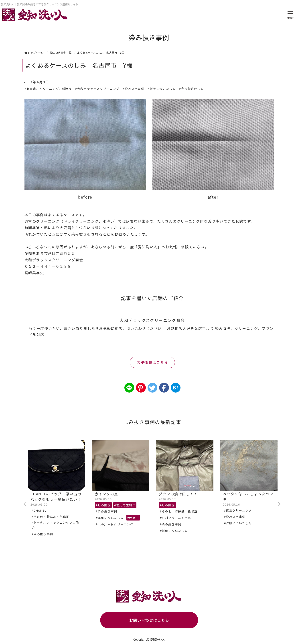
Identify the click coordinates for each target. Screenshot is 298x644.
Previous (26, 504)
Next (279, 504)
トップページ (34, 52)
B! (175, 388)
